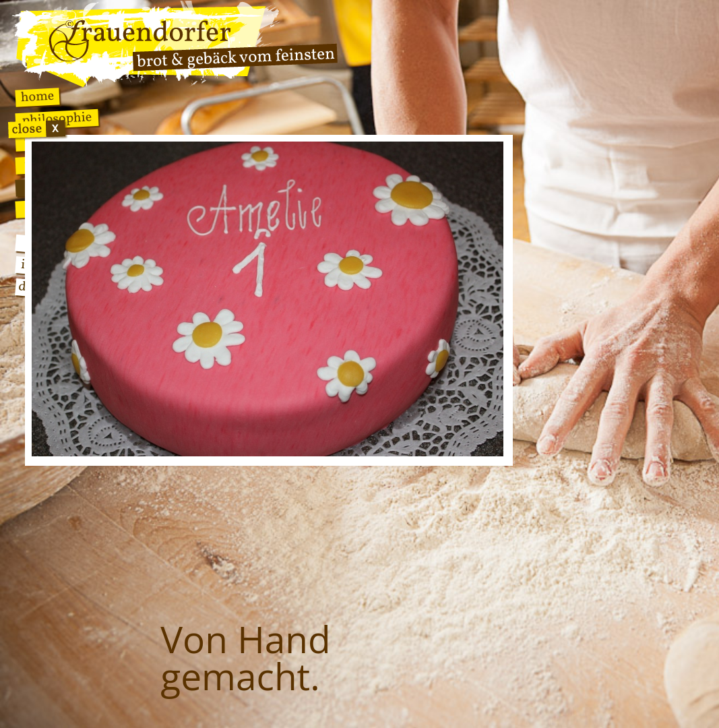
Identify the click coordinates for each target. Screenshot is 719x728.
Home (37, 97)
